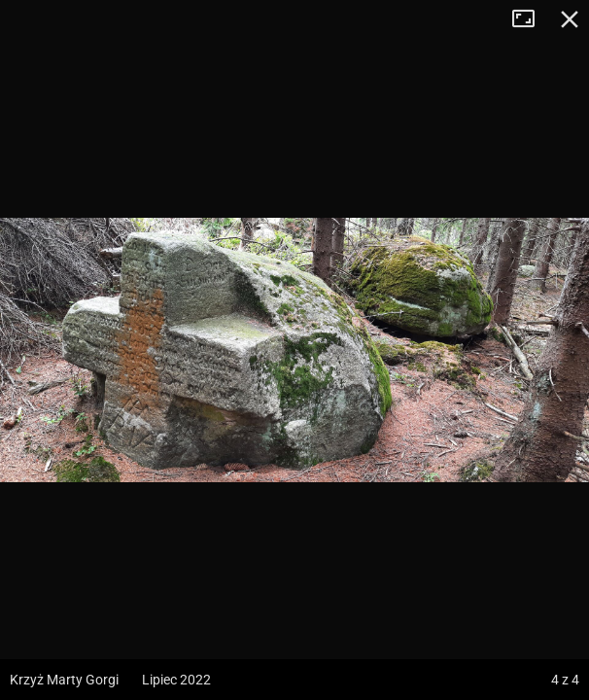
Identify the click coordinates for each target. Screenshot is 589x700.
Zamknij (570, 19)
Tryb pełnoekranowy (531, 19)
